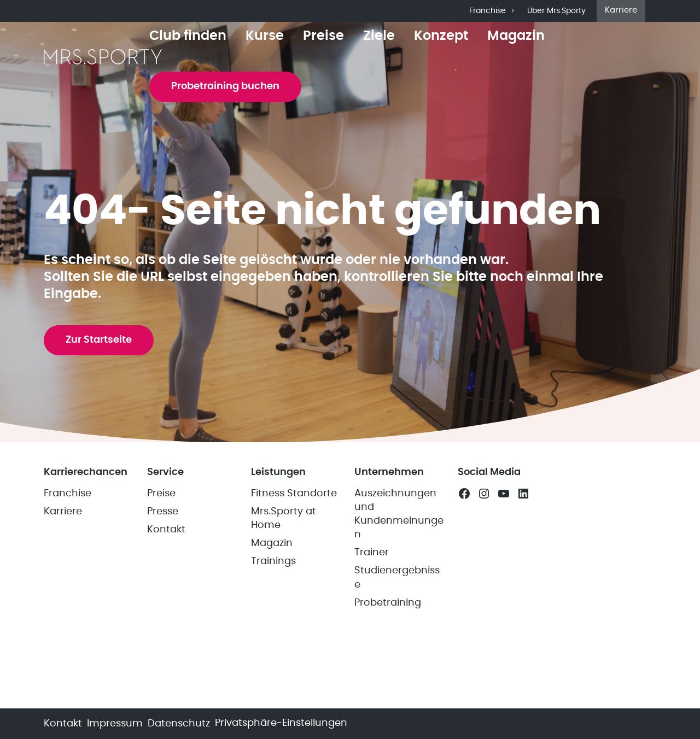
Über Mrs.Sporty (556, 11)
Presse (163, 512)
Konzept (441, 36)
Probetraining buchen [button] (225, 86)
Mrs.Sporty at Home (284, 518)
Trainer (372, 553)
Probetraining (388, 603)
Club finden (188, 36)
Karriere (621, 10)
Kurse (265, 36)
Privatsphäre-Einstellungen (281, 723)
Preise (323, 36)
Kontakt (166, 530)
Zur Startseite (99, 340)
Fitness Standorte (294, 494)
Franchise (493, 11)
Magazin (516, 36)
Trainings (273, 561)
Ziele (379, 36)
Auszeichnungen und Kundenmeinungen (399, 514)
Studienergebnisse (397, 577)
